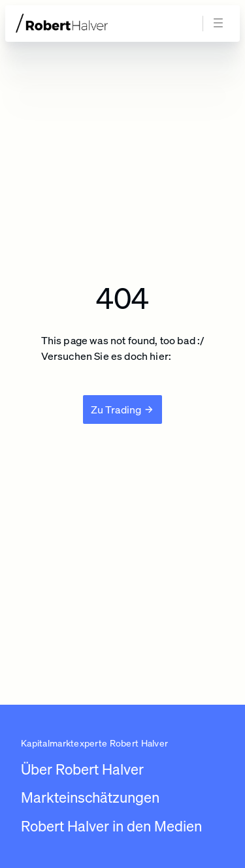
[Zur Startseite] (86, 23)
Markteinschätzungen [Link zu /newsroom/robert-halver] (90, 797)
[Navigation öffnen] (220, 24)
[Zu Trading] (123, 410)
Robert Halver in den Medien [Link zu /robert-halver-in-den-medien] (111, 826)
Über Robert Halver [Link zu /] (82, 769)
